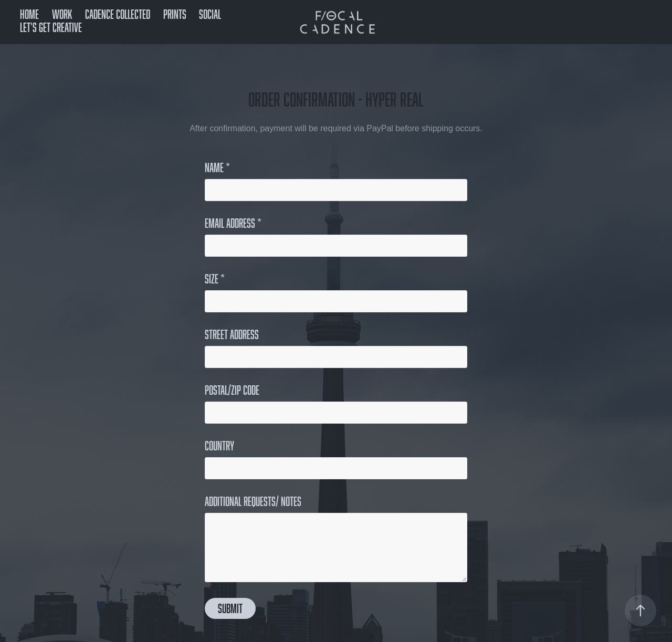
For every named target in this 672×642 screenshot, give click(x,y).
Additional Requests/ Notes (253, 501)
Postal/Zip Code (232, 390)
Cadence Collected (118, 14)
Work (62, 14)
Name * (217, 167)
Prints (175, 14)
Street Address (232, 334)
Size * (215, 279)
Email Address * (233, 223)
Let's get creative (51, 27)
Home (29, 14)
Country (219, 446)
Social (210, 14)
